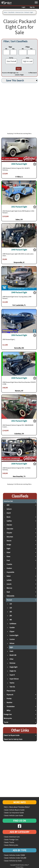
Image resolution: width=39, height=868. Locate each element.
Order (27, 58)
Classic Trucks (9, 842)
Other (11, 659)
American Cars (19, 12)
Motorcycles (8, 718)
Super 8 (12, 675)
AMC (8, 505)
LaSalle (9, 580)
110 (11, 604)
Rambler (9, 703)
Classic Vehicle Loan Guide (14, 815)
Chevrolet (10, 529)
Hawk (11, 651)
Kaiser (9, 576)
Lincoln (9, 584)
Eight (32, 12)
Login (23, 7)
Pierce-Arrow (11, 691)
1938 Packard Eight (19, 378)
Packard (27, 12)
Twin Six (12, 687)
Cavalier (12, 628)
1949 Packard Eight (19, 292)
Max (13, 49)
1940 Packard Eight (19, 250)
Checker (9, 525)
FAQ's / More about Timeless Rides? (17, 807)
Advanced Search (23, 73)
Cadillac (9, 521)
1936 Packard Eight (19, 164)
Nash (8, 592)
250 (11, 616)
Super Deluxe (14, 679)
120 (11, 608)
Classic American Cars (12, 837)
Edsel (8, 552)
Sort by (11, 58)
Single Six (13, 671)
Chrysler (9, 533)
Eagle (8, 549)
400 (11, 620)
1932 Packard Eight (19, 207)
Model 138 (13, 655)
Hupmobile (10, 572)
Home (5, 12)
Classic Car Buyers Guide (12, 735)
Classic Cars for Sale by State (13, 739)
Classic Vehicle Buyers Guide (14, 810)
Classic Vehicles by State (13, 861)
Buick (8, 517)
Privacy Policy (20, 867)
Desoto (9, 541)
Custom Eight (14, 635)
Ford (8, 560)
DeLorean (10, 537)
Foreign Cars (8, 714)
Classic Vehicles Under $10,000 (15, 858)
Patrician (12, 663)
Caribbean (13, 624)
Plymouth (10, 695)
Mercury (9, 588)
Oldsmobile (10, 596)
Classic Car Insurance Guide (14, 813)
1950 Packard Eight (19, 335)
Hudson (9, 568)
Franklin (9, 564)
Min (6, 49)
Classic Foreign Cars (11, 839)
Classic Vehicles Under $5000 (14, 855)
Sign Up (32, 7)
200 (11, 612)
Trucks (6, 722)
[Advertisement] (19, 107)
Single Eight (13, 667)
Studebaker (11, 707)
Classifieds (11, 12)
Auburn (9, 509)
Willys (9, 710)
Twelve (12, 683)
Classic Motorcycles (11, 845)
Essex (8, 556)
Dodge (9, 545)
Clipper (12, 631)
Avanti (9, 513)
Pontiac (9, 699)
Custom (12, 639)
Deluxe (12, 643)
